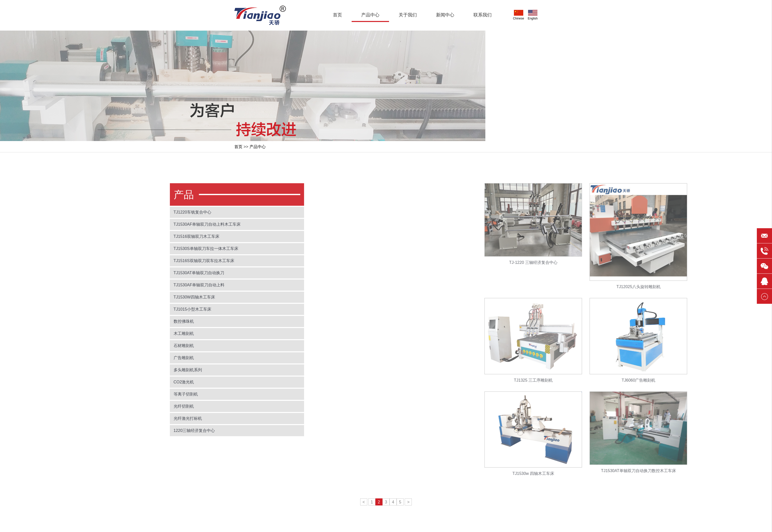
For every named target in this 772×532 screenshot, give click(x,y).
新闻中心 (445, 15)
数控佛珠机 (134, 321)
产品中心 (370, 15)
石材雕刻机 (134, 346)
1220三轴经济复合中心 (145, 431)
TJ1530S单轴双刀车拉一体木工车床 (156, 249)
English (533, 15)
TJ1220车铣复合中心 (143, 212)
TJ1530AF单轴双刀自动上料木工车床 (158, 224)
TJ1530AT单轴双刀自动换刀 (150, 273)
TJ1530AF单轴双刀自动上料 (150, 285)
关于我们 (408, 15)
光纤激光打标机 (138, 418)
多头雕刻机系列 (138, 370)
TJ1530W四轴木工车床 (145, 297)
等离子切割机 (136, 394)
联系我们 (483, 15)
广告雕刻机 (134, 358)
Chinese (518, 15)
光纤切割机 (134, 406)
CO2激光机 (134, 382)
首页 (337, 15)
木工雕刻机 (134, 333)
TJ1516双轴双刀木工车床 (147, 236)
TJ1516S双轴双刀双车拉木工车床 (154, 261)
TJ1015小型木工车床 (143, 309)
